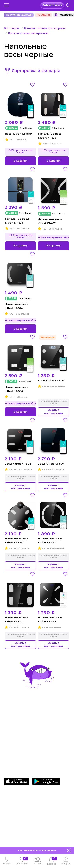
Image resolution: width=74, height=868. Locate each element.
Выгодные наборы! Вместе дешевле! (37, 851)
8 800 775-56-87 (20, 741)
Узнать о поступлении (53, 412)
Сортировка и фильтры (36, 71)
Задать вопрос (19, 747)
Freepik (26, 836)
